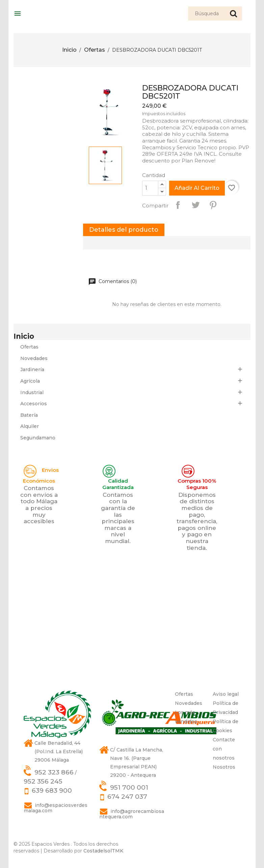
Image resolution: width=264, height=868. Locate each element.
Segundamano (38, 438)
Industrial (32, 392)
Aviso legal (226, 694)
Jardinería (32, 369)
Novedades (34, 358)
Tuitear (195, 205)
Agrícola (30, 381)
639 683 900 (52, 790)
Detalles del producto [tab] (124, 230)
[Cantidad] (150, 188)
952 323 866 (54, 772)
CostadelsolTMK (103, 851)
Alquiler (30, 426)
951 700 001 (129, 787)
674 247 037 (127, 797)
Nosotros (224, 767)
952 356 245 (43, 781)
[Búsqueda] (215, 14)
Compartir (178, 205)
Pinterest (213, 205)
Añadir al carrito (197, 188)
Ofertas (29, 347)
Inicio (24, 336)
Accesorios (34, 404)
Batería (29, 415)
